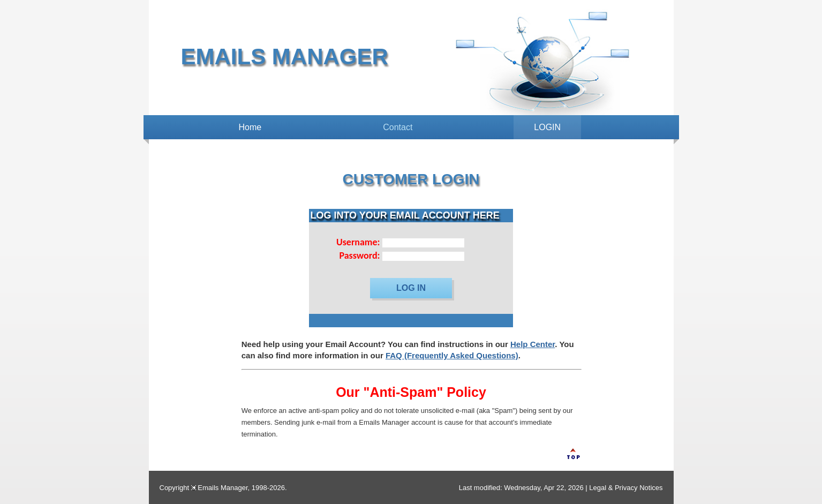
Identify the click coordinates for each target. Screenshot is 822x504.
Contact (398, 127)
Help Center (533, 344)
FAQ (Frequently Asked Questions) (452, 355)
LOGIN (547, 127)
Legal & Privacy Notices (626, 488)
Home (250, 127)
